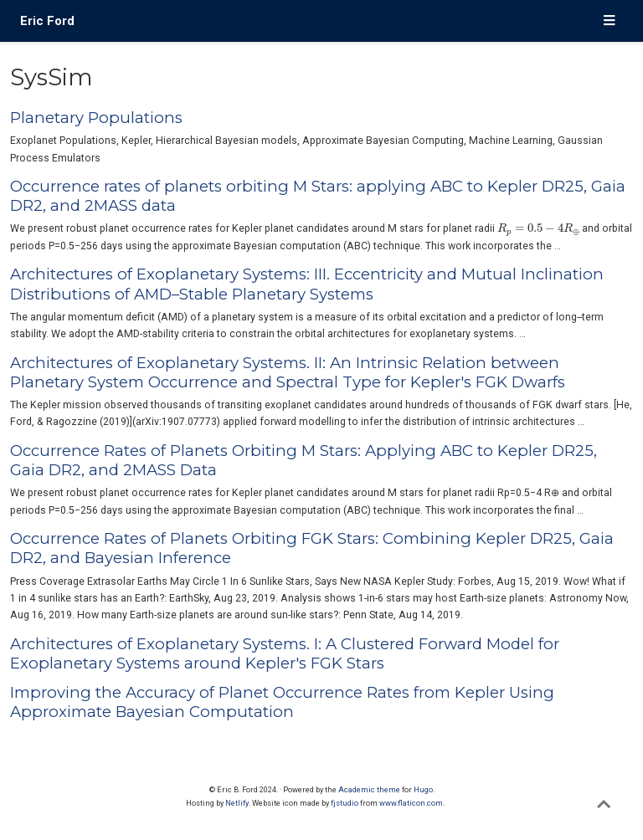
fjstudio (345, 803)
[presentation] (538, 229)
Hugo (423, 789)
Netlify (237, 803)
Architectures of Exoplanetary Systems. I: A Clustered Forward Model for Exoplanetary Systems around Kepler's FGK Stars (285, 653)
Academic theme (369, 789)
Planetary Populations (96, 118)
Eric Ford (47, 21)
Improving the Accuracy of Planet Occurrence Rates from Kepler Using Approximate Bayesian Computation (282, 702)
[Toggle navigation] (609, 21)
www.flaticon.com (411, 803)
